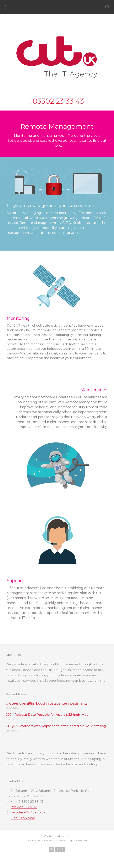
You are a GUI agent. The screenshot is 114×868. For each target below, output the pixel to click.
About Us (63, 836)
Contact (49, 836)
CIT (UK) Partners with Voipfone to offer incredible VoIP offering (56, 726)
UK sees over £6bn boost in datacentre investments (46, 703)
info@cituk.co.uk (24, 807)
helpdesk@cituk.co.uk (28, 812)
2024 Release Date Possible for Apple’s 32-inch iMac (47, 715)
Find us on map (23, 818)
